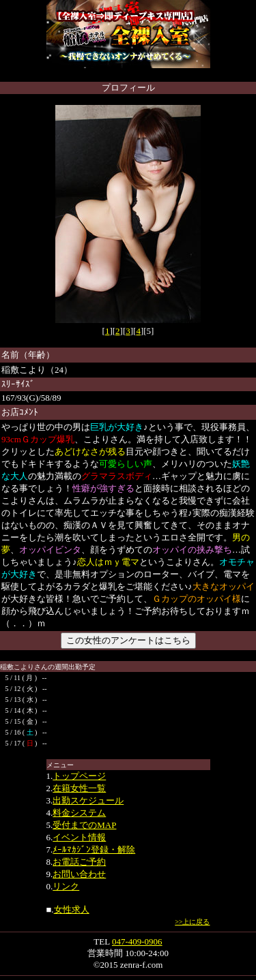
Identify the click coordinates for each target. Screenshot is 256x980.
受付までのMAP (84, 825)
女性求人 (72, 909)
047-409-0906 (137, 941)
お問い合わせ (79, 874)
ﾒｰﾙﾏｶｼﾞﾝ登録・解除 (94, 849)
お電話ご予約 (79, 862)
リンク (66, 886)
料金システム (79, 813)
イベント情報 (79, 837)
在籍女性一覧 (79, 788)
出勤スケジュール (88, 800)
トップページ (79, 776)
